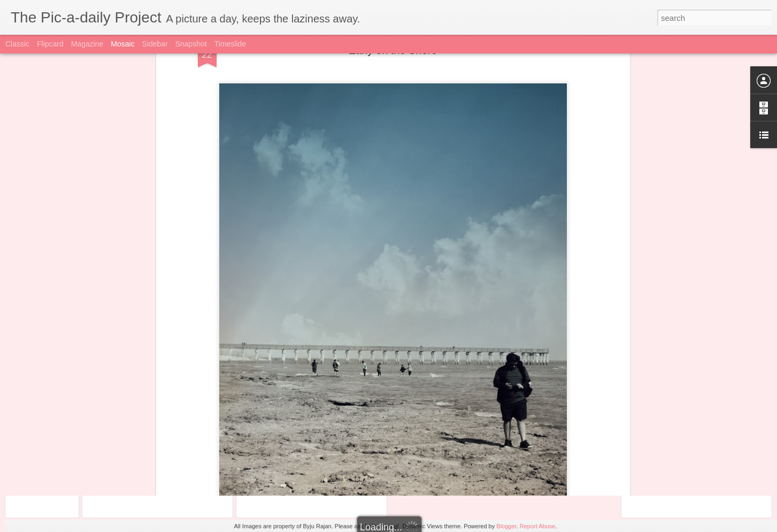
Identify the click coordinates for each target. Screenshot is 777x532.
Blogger (506, 526)
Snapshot (191, 44)
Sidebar (155, 44)
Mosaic (122, 44)
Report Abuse (538, 526)
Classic (17, 44)
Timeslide (230, 44)
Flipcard (50, 44)
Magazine (87, 44)
